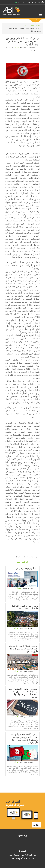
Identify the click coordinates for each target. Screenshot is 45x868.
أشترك (36, 825)
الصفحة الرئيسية (36, 25)
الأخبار (26, 25)
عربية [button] (19, 2)
